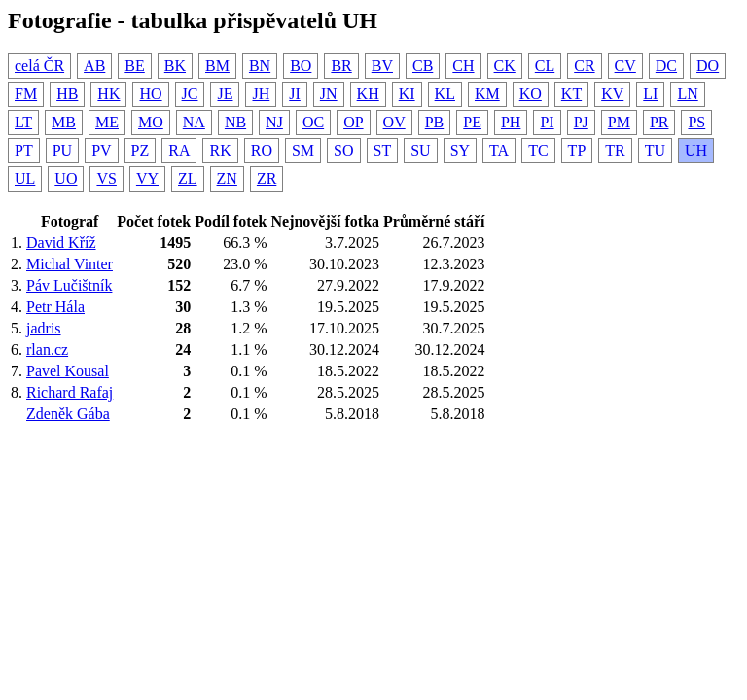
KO (531, 94)
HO (150, 94)
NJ (274, 122)
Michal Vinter (70, 264)
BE (134, 66)
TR (615, 150)
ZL (188, 178)
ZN (227, 178)
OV (394, 122)
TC (538, 150)
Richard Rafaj (70, 392)
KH (368, 94)
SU (420, 150)
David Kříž (61, 243)
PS (696, 122)
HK (108, 94)
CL (545, 66)
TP (577, 150)
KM (487, 94)
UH (696, 150)
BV (382, 66)
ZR (267, 178)
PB (435, 122)
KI (407, 94)
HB (67, 94)
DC (666, 66)
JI (295, 94)
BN (260, 66)
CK (505, 66)
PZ (141, 150)
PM (619, 122)
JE (225, 94)
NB (235, 122)
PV (101, 150)
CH (463, 66)
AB (94, 66)
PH (511, 122)
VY (147, 178)
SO (343, 150)
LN (687, 94)
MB (64, 122)
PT (24, 150)
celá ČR (39, 66)
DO (708, 66)
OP (353, 122)
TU (655, 150)
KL (445, 94)
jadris (44, 328)
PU (62, 150)
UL (25, 178)
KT (571, 94)
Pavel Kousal (68, 371)
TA (499, 150)
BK (175, 66)
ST (383, 150)
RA (179, 150)
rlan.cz (47, 350)
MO (151, 122)
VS (106, 178)
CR (584, 66)
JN (329, 94)
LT (23, 122)
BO (301, 66)
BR (341, 66)
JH (261, 94)
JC (190, 94)
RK (220, 150)
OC (313, 122)
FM (26, 94)
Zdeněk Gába (68, 414)
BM (217, 66)
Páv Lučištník (69, 285)
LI (650, 94)
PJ (581, 122)
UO (66, 178)
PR (659, 122)
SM (303, 150)
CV (625, 66)
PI (547, 122)
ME (107, 122)
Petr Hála (55, 307)
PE (472, 122)
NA (194, 122)
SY (460, 150)
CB (423, 66)
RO (262, 150)
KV (612, 94)
